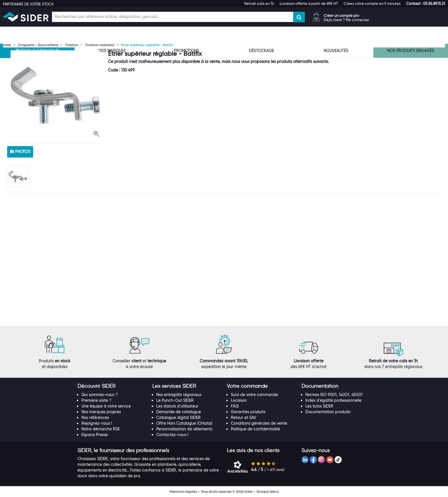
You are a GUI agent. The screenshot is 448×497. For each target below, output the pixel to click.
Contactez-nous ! (172, 435)
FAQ (235, 406)
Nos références (95, 418)
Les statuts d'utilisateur (177, 406)
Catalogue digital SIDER (178, 418)
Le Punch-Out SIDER (175, 400)
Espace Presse (95, 435)
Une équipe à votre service (106, 406)
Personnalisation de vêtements (184, 429)
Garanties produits (248, 412)
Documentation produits (328, 412)
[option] (55, 95)
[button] (426, 3)
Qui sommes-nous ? (100, 395)
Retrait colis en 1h (259, 3)
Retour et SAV (244, 418)
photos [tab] (20, 152)
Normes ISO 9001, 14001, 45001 (334, 395)
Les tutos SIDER (319, 406)
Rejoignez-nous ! (97, 423)
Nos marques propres (101, 412)
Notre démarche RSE (101, 429)
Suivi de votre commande (254, 395)
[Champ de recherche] (173, 17)
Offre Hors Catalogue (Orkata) (184, 423)
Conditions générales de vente (259, 423)
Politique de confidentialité (255, 429)
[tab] (112, 386)
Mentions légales (183, 491)
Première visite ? (96, 400)
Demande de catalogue (179, 412)
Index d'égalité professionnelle (333, 400)
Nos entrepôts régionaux (179, 395)
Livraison (239, 400)
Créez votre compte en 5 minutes (372, 3)
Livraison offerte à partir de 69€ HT (309, 3)
